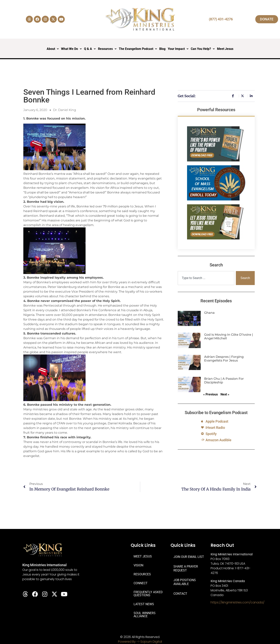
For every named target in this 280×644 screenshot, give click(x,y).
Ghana (209, 313)
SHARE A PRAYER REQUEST (186, 568)
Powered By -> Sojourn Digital (140, 642)
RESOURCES (142, 574)
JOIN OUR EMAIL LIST (189, 557)
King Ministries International (45, 565)
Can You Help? (203, 49)
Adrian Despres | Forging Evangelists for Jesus (224, 359)
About (53, 49)
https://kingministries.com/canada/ (238, 602)
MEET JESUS (143, 556)
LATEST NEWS (144, 604)
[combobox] (206, 278)
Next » (225, 394)
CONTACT (180, 594)
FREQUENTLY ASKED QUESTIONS (148, 594)
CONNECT (141, 583)
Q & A (90, 49)
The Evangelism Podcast (138, 49)
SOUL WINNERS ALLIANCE (145, 615)
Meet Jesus (225, 49)
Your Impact (178, 49)
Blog (162, 49)
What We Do (71, 49)
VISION (138, 565)
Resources (107, 49)
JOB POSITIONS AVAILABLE (185, 582)
